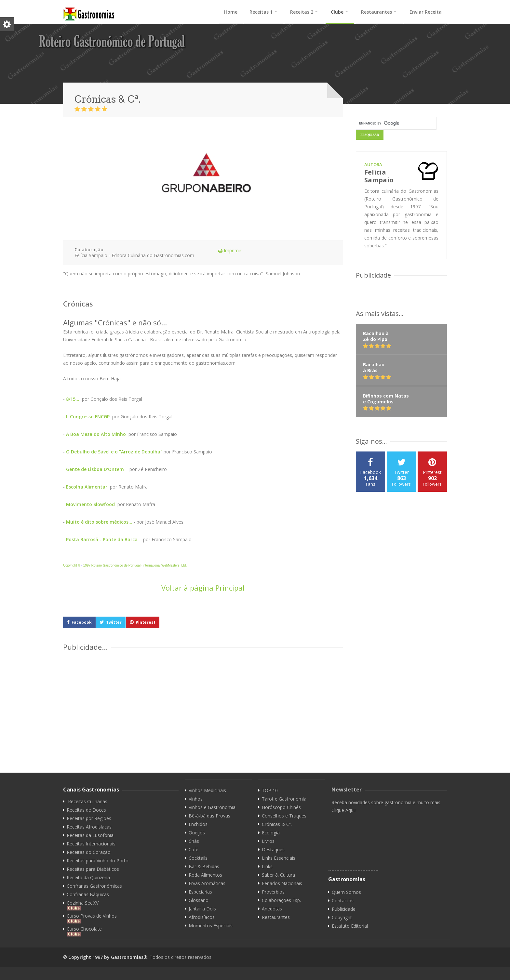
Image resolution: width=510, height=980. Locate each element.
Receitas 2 (302, 12)
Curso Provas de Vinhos (92, 918)
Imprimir (227, 250)
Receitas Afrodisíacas (89, 827)
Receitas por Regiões (89, 818)
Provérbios (273, 892)
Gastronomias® (129, 957)
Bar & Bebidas (204, 867)
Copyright (342, 918)
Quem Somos (346, 892)
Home (231, 12)
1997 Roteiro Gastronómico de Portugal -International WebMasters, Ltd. (135, 565)
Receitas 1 (261, 12)
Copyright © (72, 565)
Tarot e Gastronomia (284, 799)
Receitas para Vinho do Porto (98, 861)
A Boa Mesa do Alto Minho (96, 434)
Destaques (273, 850)
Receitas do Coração (89, 852)
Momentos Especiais (211, 926)
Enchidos (198, 824)
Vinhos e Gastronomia (212, 807)
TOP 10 (270, 791)
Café (194, 850)
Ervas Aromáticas (207, 883)
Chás (194, 841)
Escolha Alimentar (87, 487)
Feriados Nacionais (282, 883)
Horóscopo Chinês (281, 807)
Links (267, 867)
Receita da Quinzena (88, 878)
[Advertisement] (237, 700)
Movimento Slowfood (90, 504)
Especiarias (200, 892)
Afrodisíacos (202, 917)
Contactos (343, 901)
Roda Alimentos (205, 875)
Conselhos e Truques (284, 816)
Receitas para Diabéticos (93, 869)
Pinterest (146, 622)
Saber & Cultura (278, 875)
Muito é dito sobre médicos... (99, 522)
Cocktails (198, 858)
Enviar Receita (426, 12)
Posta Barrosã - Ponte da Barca (102, 539)
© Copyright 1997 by (87, 957)
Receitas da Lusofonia (90, 835)
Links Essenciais (279, 858)
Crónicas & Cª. (277, 824)
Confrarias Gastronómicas (94, 886)
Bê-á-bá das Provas (209, 816)
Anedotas (272, 909)
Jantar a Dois (202, 909)
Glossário (199, 900)
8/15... (73, 399)
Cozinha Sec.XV (83, 905)
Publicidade (344, 909)
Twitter (114, 622)
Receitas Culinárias (88, 802)
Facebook (82, 622)
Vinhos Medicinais (207, 791)
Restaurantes (376, 12)
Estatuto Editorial (350, 926)
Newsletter (347, 790)
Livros (268, 841)
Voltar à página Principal (203, 588)
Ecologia (271, 833)
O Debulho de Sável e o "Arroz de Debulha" (114, 452)
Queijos (197, 833)
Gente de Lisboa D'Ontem (96, 469)
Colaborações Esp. (281, 900)
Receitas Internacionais (91, 844)
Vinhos (196, 799)
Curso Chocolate (84, 931)
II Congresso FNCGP (88, 417)
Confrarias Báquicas (88, 895)
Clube (337, 12)
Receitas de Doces (86, 810)
